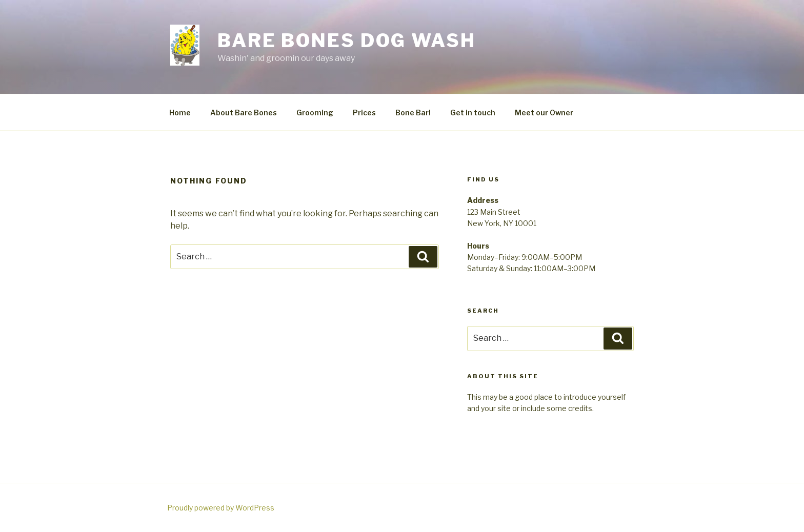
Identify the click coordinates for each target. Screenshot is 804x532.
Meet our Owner (544, 112)
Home (180, 112)
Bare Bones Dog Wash (347, 40)
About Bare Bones (244, 112)
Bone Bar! (413, 112)
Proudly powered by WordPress (221, 508)
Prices (364, 112)
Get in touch (473, 112)
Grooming (315, 112)
